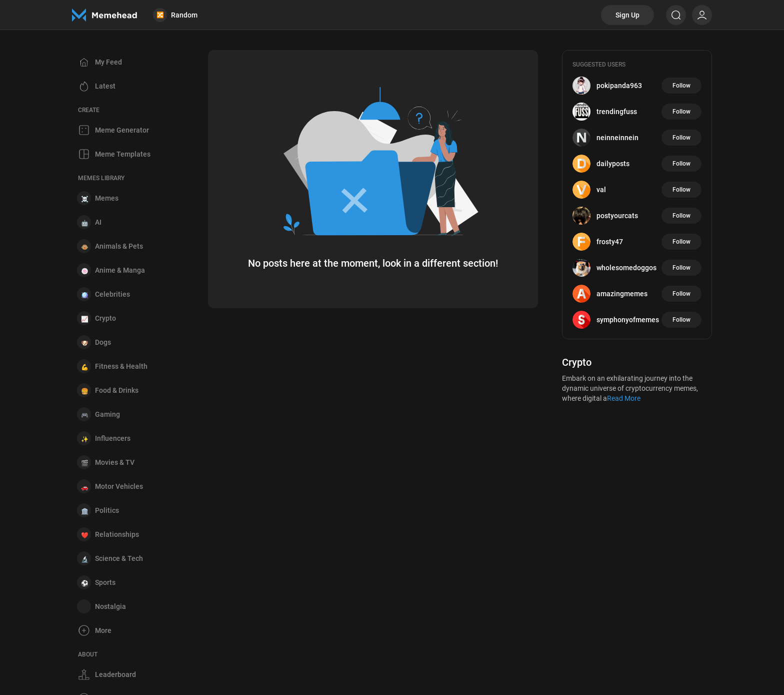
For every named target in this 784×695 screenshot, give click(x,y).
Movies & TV (115, 462)
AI (98, 222)
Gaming (107, 414)
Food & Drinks (117, 390)
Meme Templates (123, 154)
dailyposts (613, 164)
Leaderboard (115, 674)
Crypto (105, 318)
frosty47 (610, 242)
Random (175, 15)
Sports (105, 582)
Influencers (113, 438)
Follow (681, 86)
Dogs (103, 342)
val (601, 190)
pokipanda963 (619, 86)
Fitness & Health (121, 366)
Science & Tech (119, 558)
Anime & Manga (120, 270)
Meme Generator (122, 130)
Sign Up (627, 15)
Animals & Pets (119, 246)
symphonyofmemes (628, 320)
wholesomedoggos (626, 268)
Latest (105, 86)
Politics (107, 510)
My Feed (108, 62)
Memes (107, 198)
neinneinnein (617, 138)
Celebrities (112, 294)
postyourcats (617, 216)
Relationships (117, 534)
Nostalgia (110, 606)
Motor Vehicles (119, 486)
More (103, 630)
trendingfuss (617, 112)
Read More (624, 398)
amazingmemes (622, 294)
